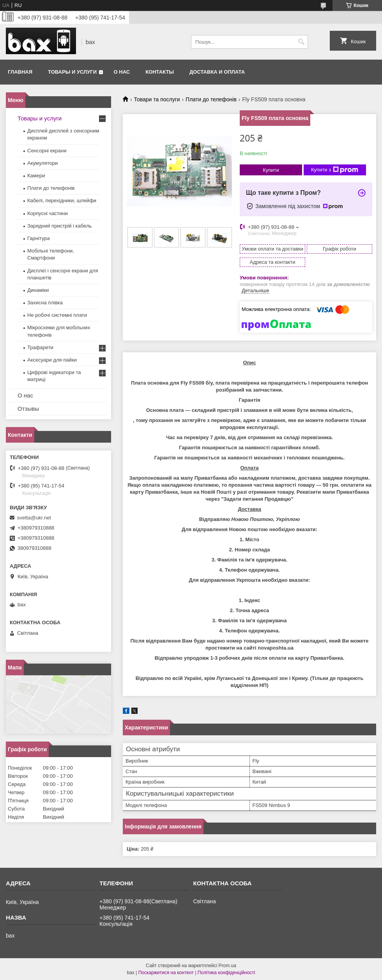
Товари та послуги (157, 99)
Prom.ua (227, 966)
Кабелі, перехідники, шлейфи (62, 200)
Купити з (335, 170)
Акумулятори (42, 163)
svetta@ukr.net (34, 518)
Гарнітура (39, 238)
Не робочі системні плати (57, 315)
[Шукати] (301, 42)
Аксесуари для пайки (52, 360)
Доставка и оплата (217, 72)
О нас (122, 72)
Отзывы (28, 409)
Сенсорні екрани (47, 151)
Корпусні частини (48, 213)
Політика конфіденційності (226, 973)
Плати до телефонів (211, 99)
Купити (271, 170)
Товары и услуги (72, 72)
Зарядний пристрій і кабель (59, 226)
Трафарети (40, 347)
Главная (20, 72)
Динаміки (38, 290)
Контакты (160, 72)
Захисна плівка (45, 303)
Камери (36, 176)
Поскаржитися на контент (166, 973)
